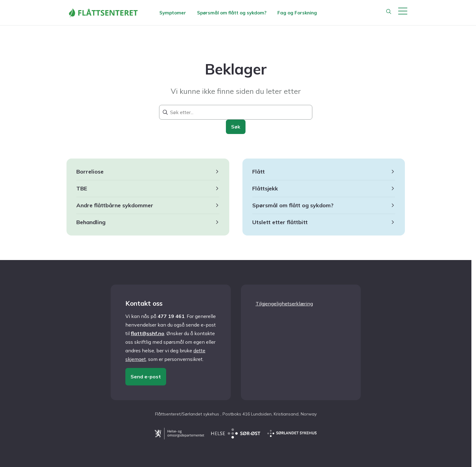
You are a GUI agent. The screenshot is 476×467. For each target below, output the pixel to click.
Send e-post (146, 377)
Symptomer (173, 13)
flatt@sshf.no (148, 333)
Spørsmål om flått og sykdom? (232, 13)
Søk (236, 127)
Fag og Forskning (297, 13)
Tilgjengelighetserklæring (284, 304)
